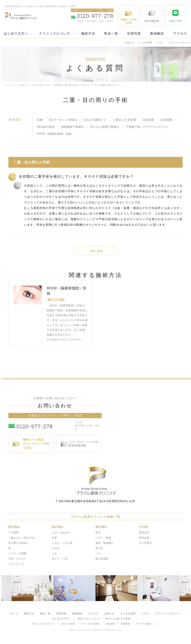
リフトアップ (16, 567)
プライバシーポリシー (180, 43)
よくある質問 (145, 43)
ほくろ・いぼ (60, 562)
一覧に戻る (95, 251)
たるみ (56, 551)
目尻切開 (166, 120)
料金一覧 (111, 34)
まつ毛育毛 (146, 546)
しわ (54, 556)
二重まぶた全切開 (125, 120)
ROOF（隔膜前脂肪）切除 (54, 134)
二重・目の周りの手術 (45, 85)
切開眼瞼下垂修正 (72, 127)
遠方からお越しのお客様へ (119, 622)
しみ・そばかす (61, 535)
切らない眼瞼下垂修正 (105, 127)
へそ (98, 556)
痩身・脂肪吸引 (104, 546)
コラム (160, 43)
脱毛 (98, 535)
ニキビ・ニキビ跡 (62, 546)
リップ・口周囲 (17, 556)
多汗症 (99, 551)
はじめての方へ (16, 34)
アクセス (180, 34)
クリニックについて (55, 34)
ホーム (9, 85)
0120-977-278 (45, 429)
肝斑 (54, 541)
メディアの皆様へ (144, 627)
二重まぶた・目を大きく (22, 541)
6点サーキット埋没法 (63, 120)
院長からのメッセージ (89, 622)
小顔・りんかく (17, 562)
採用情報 (125, 627)
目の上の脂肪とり (95, 120)
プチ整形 (14, 535)
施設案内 (111, 627)
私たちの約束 (68, 627)
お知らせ (129, 43)
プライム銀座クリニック (95, 484)
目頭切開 (148, 120)
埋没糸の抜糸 (46, 127)
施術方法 (88, 34)
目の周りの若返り (19, 546)
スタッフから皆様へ (91, 627)
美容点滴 (144, 535)
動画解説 (157, 34)
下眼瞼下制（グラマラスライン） (148, 127)
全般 (40, 120)
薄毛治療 (144, 541)
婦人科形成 (102, 562)
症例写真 (134, 34)
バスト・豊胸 (103, 541)
